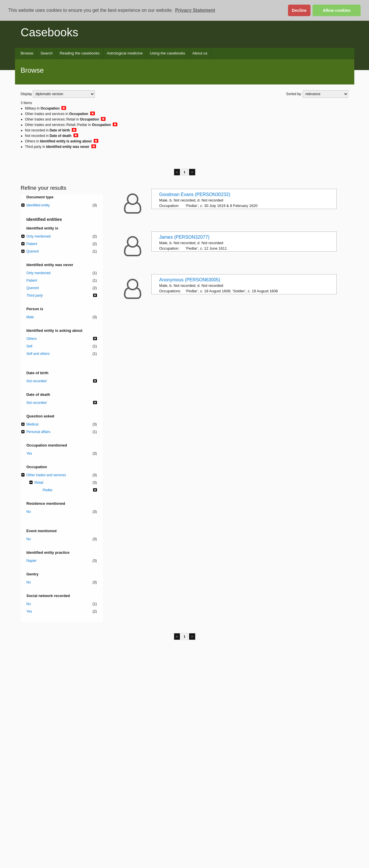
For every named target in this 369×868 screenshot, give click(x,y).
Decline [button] (299, 10)
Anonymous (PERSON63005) (190, 280)
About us (200, 53)
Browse (27, 53)
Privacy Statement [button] (195, 10)
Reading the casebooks (80, 53)
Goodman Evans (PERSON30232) (195, 194)
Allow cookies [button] (337, 10)
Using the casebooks (167, 53)
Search (46, 53)
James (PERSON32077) (184, 237)
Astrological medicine (125, 53)
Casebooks (50, 32)
